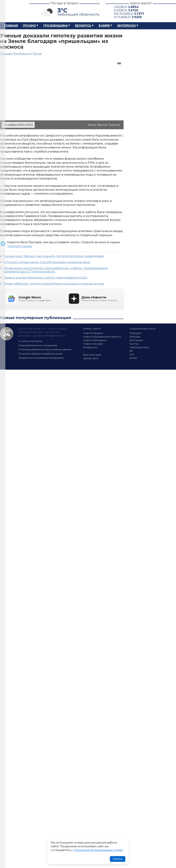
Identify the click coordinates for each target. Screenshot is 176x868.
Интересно (127, 26)
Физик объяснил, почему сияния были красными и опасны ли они (54, 284)
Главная (11, 26)
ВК (131, 351)
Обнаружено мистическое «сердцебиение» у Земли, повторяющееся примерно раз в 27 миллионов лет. (56, 270)
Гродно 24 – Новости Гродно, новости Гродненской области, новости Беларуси (12, 11)
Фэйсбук (135, 337)
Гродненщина (55, 26)
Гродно (29, 26)
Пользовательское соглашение (38, 345)
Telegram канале (20, 246)
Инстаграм (136, 340)
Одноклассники (139, 347)
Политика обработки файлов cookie (41, 354)
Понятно (118, 859)
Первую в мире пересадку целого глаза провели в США (45, 278)
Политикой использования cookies (98, 850)
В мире (104, 26)
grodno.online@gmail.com (50, 336)
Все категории (92, 355)
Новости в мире (93, 344)
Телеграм (135, 333)
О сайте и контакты (30, 341)
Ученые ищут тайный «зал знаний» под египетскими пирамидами (54, 256)
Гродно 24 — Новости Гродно (7, 334)
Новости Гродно (93, 333)
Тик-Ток (134, 344)
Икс (132, 354)
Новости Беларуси (95, 340)
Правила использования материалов (41, 358)
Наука (37, 54)
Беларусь (83, 26)
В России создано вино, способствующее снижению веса (47, 262)
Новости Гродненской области (102, 337)
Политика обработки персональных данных (45, 349)
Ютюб (133, 358)
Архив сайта (91, 358)
